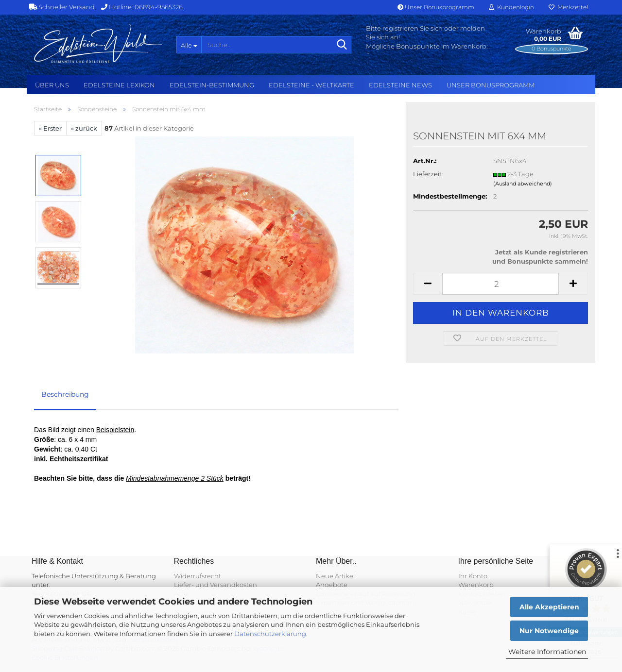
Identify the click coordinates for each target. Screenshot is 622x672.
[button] (428, 284)
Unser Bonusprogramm (436, 7)
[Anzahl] (501, 284)
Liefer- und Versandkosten (216, 585)
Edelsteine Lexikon (119, 85)
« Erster (50, 128)
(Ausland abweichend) (523, 184)
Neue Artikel (335, 576)
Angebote (332, 585)
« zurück (84, 128)
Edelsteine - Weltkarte (311, 85)
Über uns (52, 85)
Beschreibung (65, 394)
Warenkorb (476, 585)
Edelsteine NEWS (400, 85)
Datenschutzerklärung (270, 634)
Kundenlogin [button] (511, 7)
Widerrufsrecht (198, 576)
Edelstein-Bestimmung (212, 85)
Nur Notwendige (549, 631)
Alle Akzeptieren (549, 607)
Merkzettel (568, 7)
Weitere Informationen (547, 652)
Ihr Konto (473, 576)
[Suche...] (189, 45)
